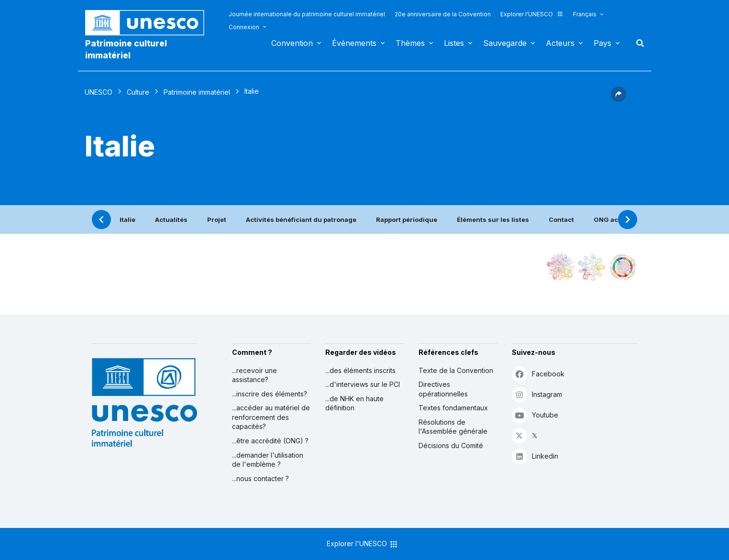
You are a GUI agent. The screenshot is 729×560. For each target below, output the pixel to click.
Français (585, 14)
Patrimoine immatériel (197, 92)
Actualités (171, 220)
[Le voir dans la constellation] (561, 267)
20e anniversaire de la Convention (443, 14)
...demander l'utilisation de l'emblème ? (268, 460)
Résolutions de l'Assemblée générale (453, 427)
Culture (138, 92)
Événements (354, 43)
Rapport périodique (407, 220)
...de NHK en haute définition (354, 403)
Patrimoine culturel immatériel (126, 49)
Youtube (535, 415)
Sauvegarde (505, 43)
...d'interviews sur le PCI (363, 384)
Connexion (244, 27)
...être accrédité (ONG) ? (270, 441)
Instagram (537, 394)
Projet (217, 220)
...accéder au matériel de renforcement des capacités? (271, 417)
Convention (292, 43)
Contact (561, 220)
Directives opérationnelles (443, 389)
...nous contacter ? (260, 478)
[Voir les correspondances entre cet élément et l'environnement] (592, 267)
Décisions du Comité (451, 445)
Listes (454, 43)
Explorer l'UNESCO (532, 14)
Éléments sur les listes (493, 220)
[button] (619, 99)
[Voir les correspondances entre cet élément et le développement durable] (623, 267)
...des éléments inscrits (360, 370)
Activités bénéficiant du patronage (301, 220)
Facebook (538, 374)
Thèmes (410, 43)
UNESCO (99, 92)
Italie (127, 220)
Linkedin (535, 456)
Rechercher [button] (637, 43)
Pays (602, 43)
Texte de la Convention (456, 370)
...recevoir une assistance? (254, 375)
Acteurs (560, 43)
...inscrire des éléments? (270, 394)
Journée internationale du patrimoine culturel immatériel (307, 14)
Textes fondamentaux (453, 408)
